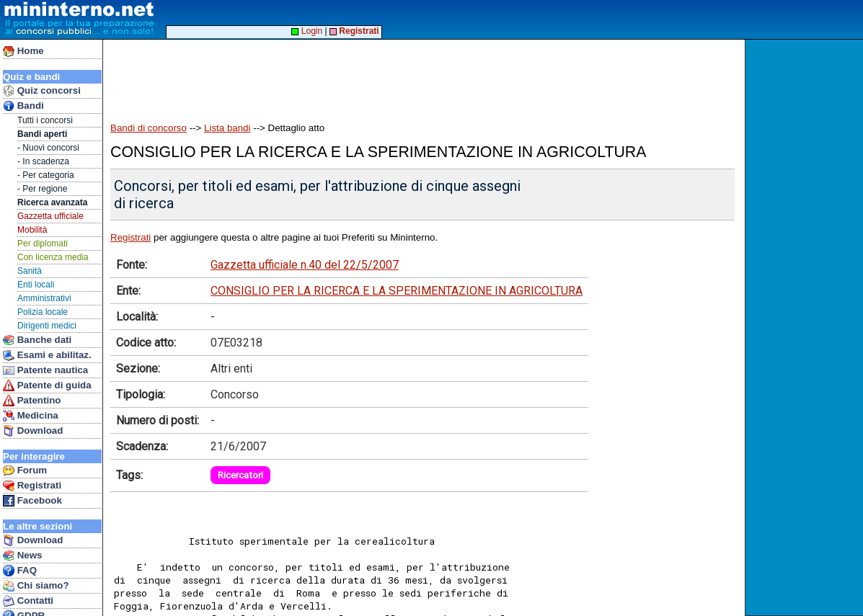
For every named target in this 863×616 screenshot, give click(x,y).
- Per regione (42, 189)
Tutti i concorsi (45, 120)
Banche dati (37, 340)
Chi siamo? (36, 586)
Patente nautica (45, 370)
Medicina (31, 416)
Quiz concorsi (42, 91)
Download (33, 431)
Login (307, 31)
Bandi (23, 106)
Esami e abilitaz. (47, 355)
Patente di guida (47, 385)
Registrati (32, 486)
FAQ (20, 571)
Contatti (28, 601)
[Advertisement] (367, 73)
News (23, 555)
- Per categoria (46, 175)
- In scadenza (43, 161)
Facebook (32, 501)
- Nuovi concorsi (48, 148)
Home (23, 51)
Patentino (32, 401)
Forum (25, 470)
